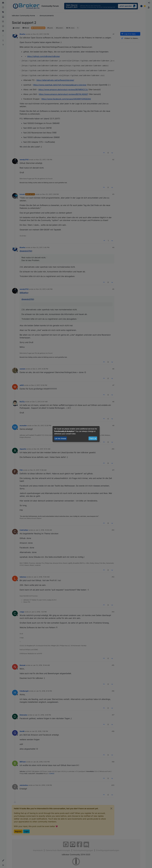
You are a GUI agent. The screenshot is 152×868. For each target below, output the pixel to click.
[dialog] (76, 434)
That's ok (93, 438)
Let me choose (60, 438)
